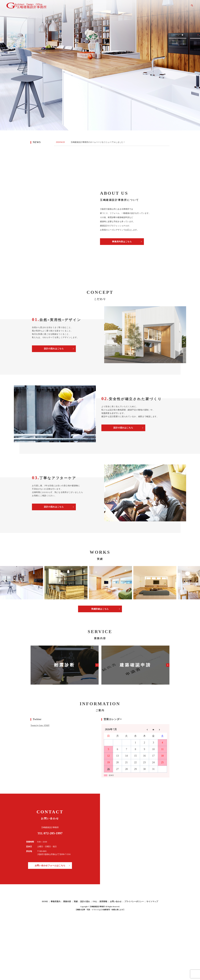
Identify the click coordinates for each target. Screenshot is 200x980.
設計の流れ (148, 7)
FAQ (159, 7)
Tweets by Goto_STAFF (40, 726)
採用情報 (168, 7)
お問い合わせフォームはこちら (50, 866)
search (192, 7)
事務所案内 (115, 7)
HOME (103, 7)
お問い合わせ (182, 7)
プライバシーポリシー (134, 902)
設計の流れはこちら (54, 349)
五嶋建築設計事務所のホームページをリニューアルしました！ (98, 142)
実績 (137, 7)
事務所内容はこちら (122, 242)
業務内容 (127, 7)
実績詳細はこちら (100, 609)
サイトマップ (152, 902)
